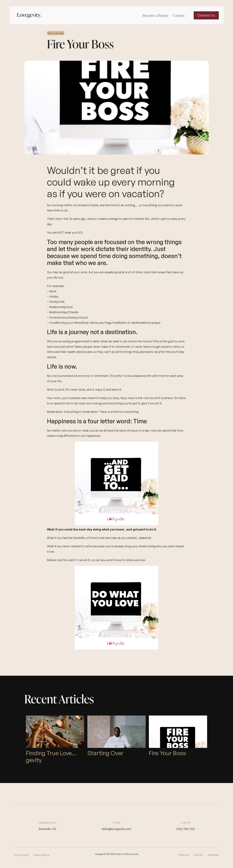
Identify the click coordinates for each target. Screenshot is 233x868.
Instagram (213, 855)
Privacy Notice (42, 855)
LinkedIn (198, 855)
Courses (179, 15)
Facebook (184, 855)
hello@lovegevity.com (116, 829)
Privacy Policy (22, 855)
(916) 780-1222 (186, 829)
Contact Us (206, 15)
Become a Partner (155, 15)
